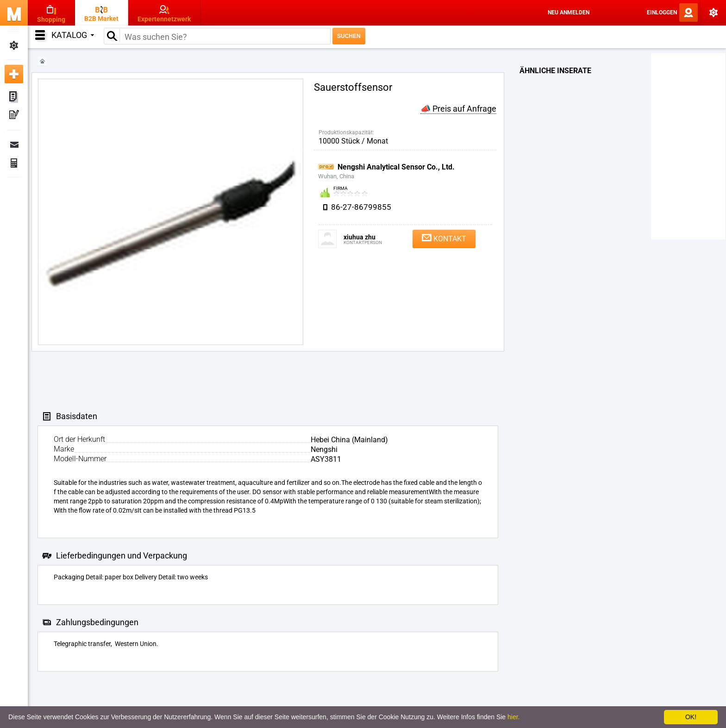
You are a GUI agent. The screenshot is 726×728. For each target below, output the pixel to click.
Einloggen (662, 13)
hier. (513, 717)
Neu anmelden (569, 13)
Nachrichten (14, 144)
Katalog (73, 35)
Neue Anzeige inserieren (14, 74)
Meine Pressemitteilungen (14, 116)
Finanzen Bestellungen (14, 163)
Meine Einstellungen (14, 45)
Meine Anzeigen (14, 97)
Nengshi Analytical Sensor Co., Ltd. (396, 167)
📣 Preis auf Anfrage (458, 109)
